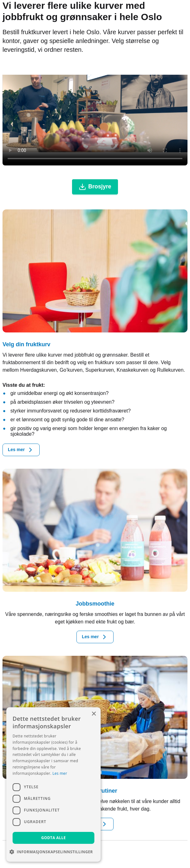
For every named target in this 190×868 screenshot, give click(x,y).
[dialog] (53, 784)
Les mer (21, 450)
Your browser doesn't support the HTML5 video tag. (95, 113)
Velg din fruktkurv (26, 344)
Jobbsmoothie (95, 604)
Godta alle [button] (53, 838)
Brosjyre (95, 187)
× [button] (94, 714)
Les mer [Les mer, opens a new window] (60, 773)
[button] (53, 852)
